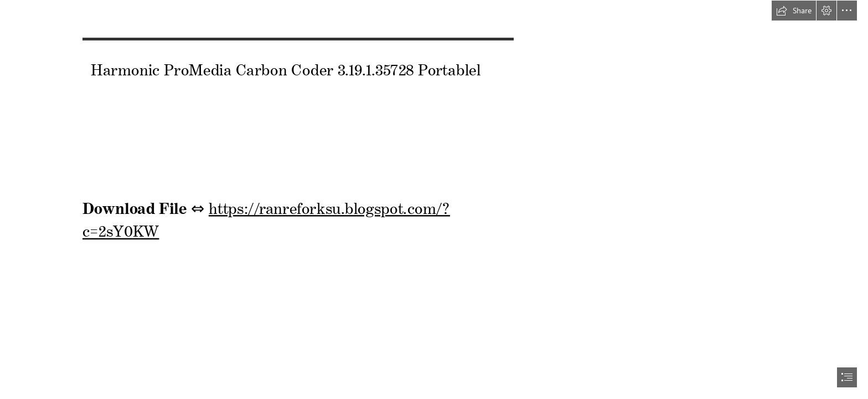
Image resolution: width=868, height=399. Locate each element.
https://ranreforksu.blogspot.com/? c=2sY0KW (266, 217)
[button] (794, 11)
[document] (434, 199)
